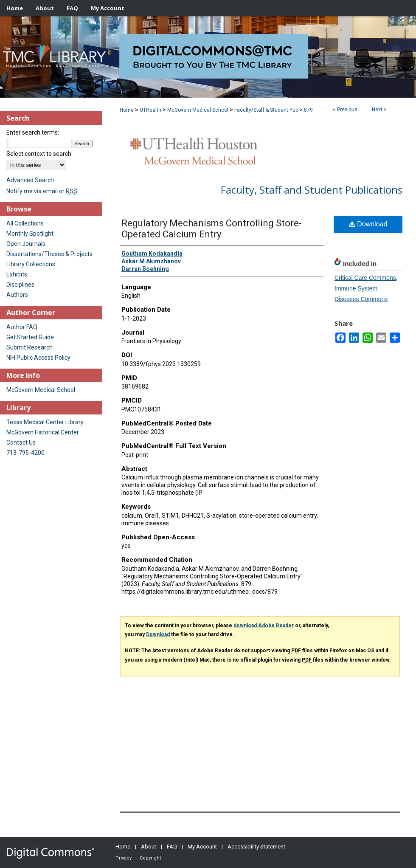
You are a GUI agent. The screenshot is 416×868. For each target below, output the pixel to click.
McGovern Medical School (198, 110)
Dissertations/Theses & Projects (49, 254)
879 (308, 110)
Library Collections (31, 264)
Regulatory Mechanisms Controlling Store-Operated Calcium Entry (212, 229)
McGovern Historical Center (43, 432)
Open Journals (26, 244)
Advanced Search (30, 180)
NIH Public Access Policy (38, 358)
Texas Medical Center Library (45, 422)
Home (127, 110)
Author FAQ (22, 327)
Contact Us (21, 442)
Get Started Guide (30, 337)
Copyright (150, 858)
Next (377, 110)
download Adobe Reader (264, 626)
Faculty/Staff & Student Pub (266, 110)
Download (368, 224)
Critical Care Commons (365, 278)
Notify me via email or (42, 191)
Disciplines (20, 285)
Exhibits (17, 274)
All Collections (25, 223)
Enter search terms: (33, 132)
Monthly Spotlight (30, 234)
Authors (17, 295)
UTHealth (150, 110)
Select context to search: (39, 154)
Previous (347, 110)
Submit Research (30, 347)
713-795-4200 (25, 453)
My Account (202, 847)
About (149, 847)
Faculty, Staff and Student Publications (312, 190)
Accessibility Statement (256, 847)
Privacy (124, 858)
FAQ (172, 847)
